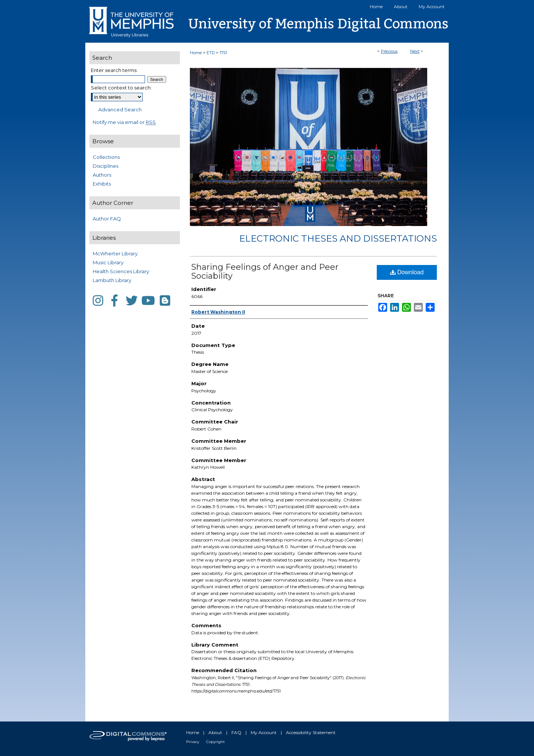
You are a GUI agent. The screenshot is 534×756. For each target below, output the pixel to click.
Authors (102, 175)
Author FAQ (107, 219)
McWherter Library (115, 253)
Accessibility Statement (311, 732)
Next (415, 51)
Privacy (193, 742)
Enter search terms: (114, 70)
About (215, 732)
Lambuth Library (112, 280)
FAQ (236, 732)
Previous (389, 51)
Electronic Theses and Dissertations (338, 238)
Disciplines (106, 166)
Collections (106, 157)
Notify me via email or (124, 122)
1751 (223, 53)
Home (196, 53)
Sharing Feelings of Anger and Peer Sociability (265, 271)
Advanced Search (120, 109)
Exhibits (102, 184)
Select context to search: (121, 88)
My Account (264, 732)
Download (407, 272)
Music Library (108, 262)
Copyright (215, 742)
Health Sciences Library (121, 271)
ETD (211, 53)
